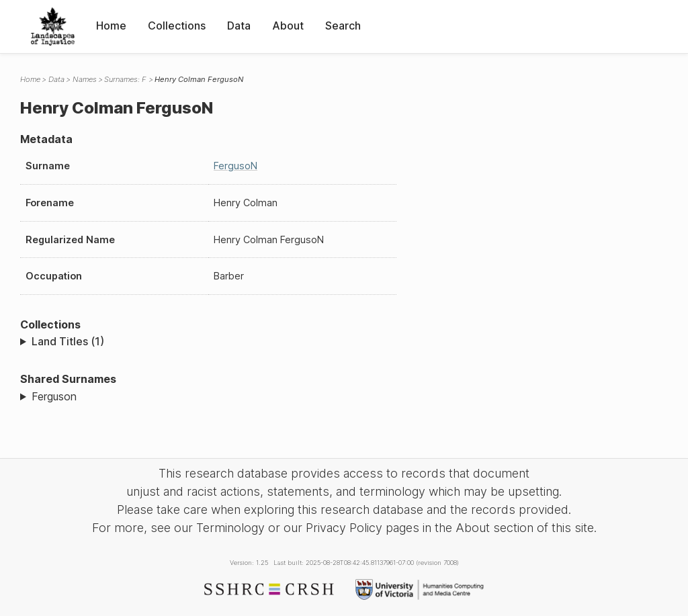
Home (111, 26)
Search (343, 26)
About (288, 26)
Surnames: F (125, 79)
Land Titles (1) (68, 341)
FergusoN (235, 166)
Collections (177, 26)
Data (239, 26)
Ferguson (54, 396)
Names (85, 79)
